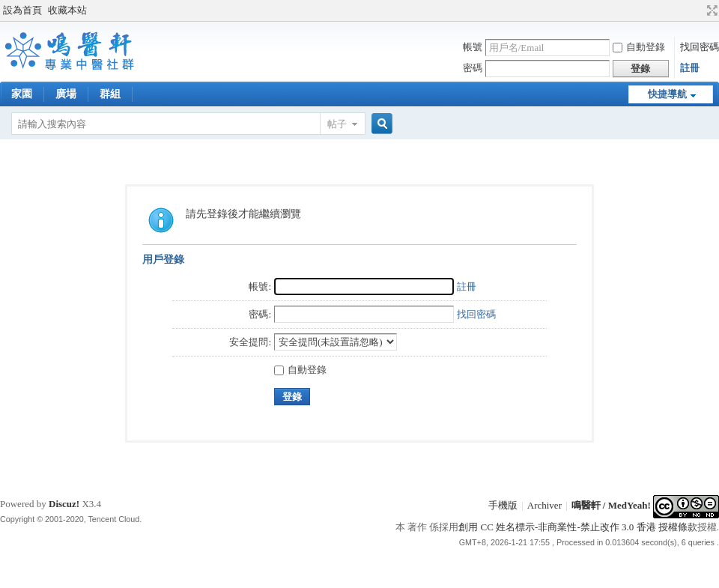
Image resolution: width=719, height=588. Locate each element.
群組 (110, 94)
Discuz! (64, 504)
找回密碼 (700, 47)
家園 (22, 94)
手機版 (503, 505)
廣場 (66, 94)
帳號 (473, 47)
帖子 (337, 124)
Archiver (544, 505)
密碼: (260, 314)
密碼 (473, 68)
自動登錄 (639, 47)
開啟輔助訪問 (698, 10)
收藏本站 (67, 10)
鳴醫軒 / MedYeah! (611, 505)
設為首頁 (22, 10)
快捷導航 (667, 94)
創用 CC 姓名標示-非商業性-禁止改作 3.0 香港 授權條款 (578, 527)
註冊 (690, 68)
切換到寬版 (710, 10)
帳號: (260, 287)
